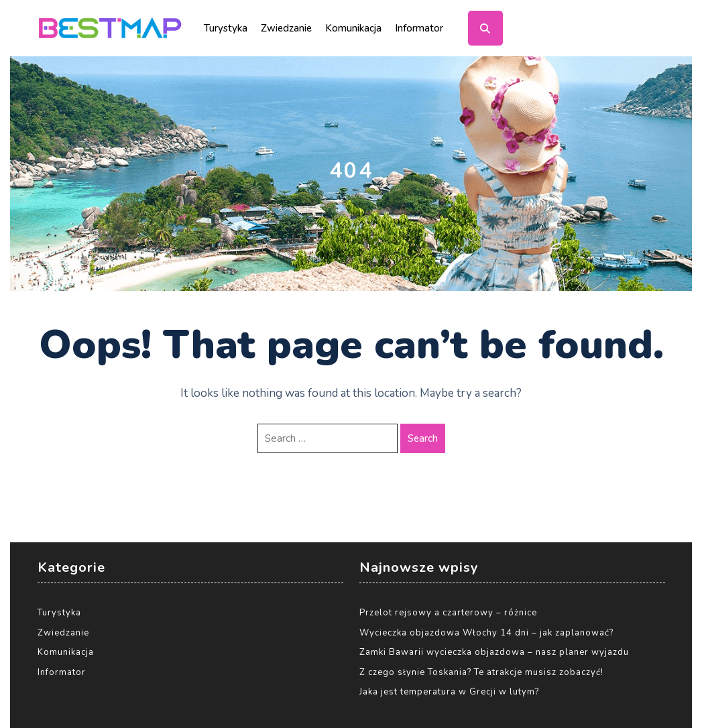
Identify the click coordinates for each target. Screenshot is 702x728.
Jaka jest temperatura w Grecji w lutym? (449, 692)
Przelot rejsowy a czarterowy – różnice (448, 613)
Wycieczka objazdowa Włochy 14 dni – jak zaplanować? (486, 633)
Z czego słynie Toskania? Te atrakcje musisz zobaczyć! (481, 672)
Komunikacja (353, 28)
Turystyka (226, 28)
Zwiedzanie (286, 28)
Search (423, 438)
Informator (419, 28)
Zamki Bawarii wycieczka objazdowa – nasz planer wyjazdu (494, 652)
